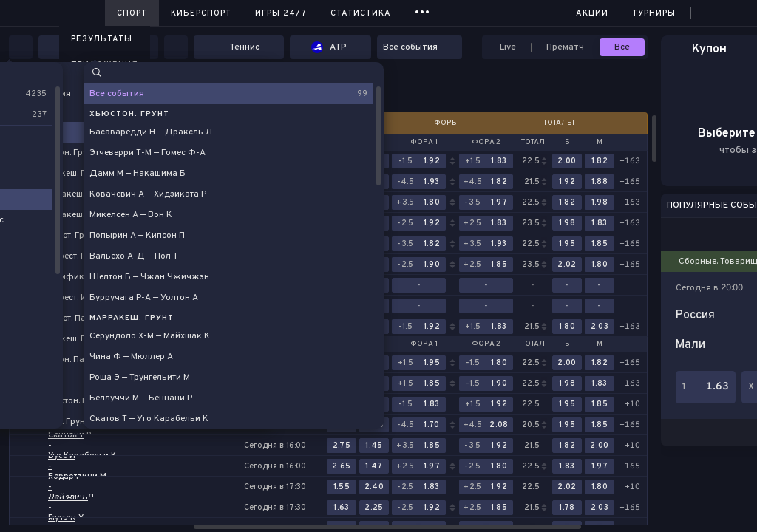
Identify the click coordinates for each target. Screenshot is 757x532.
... (422, 11)
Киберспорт (201, 13)
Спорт (132, 13)
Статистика (361, 13)
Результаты (102, 39)
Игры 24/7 (281, 13)
